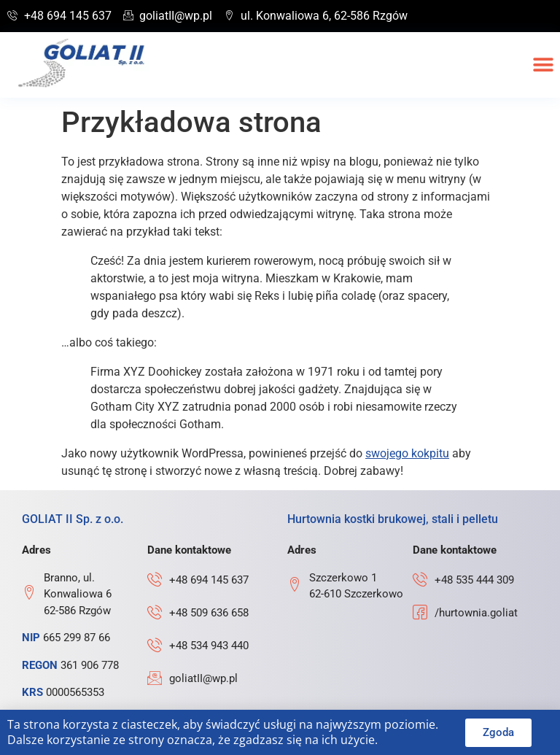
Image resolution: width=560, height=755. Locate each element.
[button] (544, 65)
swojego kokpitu (407, 453)
